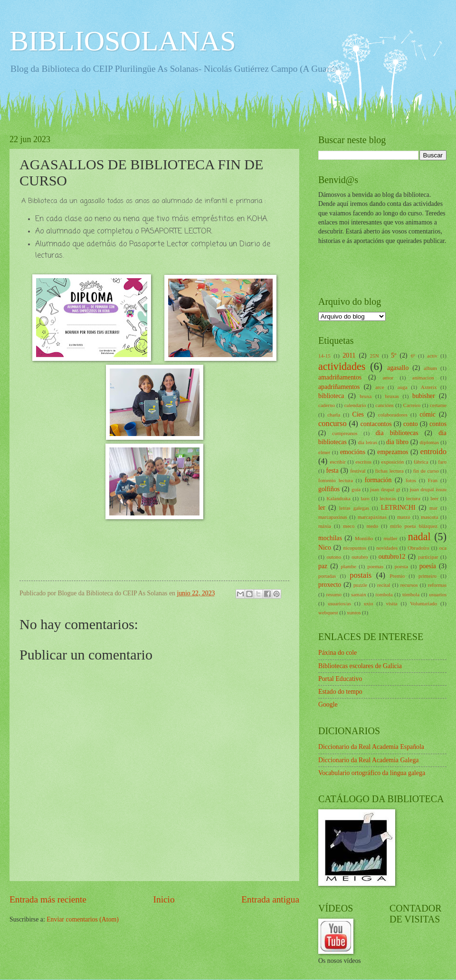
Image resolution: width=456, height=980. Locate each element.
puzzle (360, 585)
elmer (324, 452)
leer (434, 498)
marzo (404, 517)
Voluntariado (423, 603)
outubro (360, 557)
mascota (429, 517)
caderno (327, 405)
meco (349, 526)
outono (334, 557)
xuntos (354, 612)
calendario (355, 405)
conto (411, 424)
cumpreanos (345, 433)
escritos (363, 462)
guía (356, 489)
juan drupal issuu (428, 489)
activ (432, 356)
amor (388, 378)
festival (358, 471)
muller (391, 538)
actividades (342, 366)
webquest (328, 612)
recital (384, 585)
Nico (325, 548)
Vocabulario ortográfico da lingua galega (372, 773)
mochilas (330, 538)
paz (323, 566)
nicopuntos (355, 548)
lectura (413, 498)
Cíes (358, 414)
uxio (369, 603)
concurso (332, 423)
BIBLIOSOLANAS (123, 41)
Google (328, 704)
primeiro (427, 576)
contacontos (376, 424)
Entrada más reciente (48, 899)
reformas (437, 585)
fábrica (421, 462)
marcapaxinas (333, 517)
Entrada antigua (270, 899)
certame (438, 405)
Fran (433, 480)
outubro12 (392, 557)
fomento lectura (336, 480)
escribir (338, 462)
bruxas (392, 396)
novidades (387, 548)
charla (334, 415)
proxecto (330, 585)
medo (373, 526)
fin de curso (426, 471)
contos (438, 424)
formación (378, 480)
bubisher (424, 396)
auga (403, 387)
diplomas (429, 442)
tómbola (411, 594)
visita (391, 603)
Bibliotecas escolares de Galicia (360, 666)
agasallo (398, 368)
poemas (375, 566)
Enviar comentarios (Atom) (83, 919)
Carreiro (412, 405)
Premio (397, 576)
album (430, 368)
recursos (409, 585)
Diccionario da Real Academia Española (371, 747)
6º (413, 356)
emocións (353, 452)
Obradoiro (418, 548)
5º (394, 355)
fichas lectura (389, 471)
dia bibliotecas (397, 433)
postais (361, 575)
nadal (419, 537)
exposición (393, 462)
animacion (423, 378)
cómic (427, 414)
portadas (327, 576)
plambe (348, 566)
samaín (358, 594)
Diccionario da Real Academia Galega (368, 760)
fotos (411, 480)
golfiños (329, 489)
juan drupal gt (385, 489)
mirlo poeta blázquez (413, 526)
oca (443, 548)
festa (332, 471)
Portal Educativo (340, 679)
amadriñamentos (340, 377)
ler (322, 508)
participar (428, 557)
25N (375, 356)
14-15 (324, 356)
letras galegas (354, 508)
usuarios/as (339, 603)
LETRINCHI (398, 508)
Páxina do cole (337, 653)
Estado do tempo (340, 692)
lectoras (388, 498)
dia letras (368, 442)
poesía (428, 566)
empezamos (393, 452)
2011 (349, 355)
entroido (433, 451)
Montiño (364, 538)
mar (433, 508)
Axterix (429, 387)
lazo (365, 498)
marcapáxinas (372, 517)
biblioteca (331, 396)
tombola (384, 594)
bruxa (366, 396)
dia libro (397, 442)
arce (380, 387)
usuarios (438, 594)
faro (442, 462)
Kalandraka (338, 498)
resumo (334, 594)
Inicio (164, 899)
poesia (401, 566)
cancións (385, 405)
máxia (325, 526)
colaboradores (393, 415)
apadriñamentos (339, 387)
